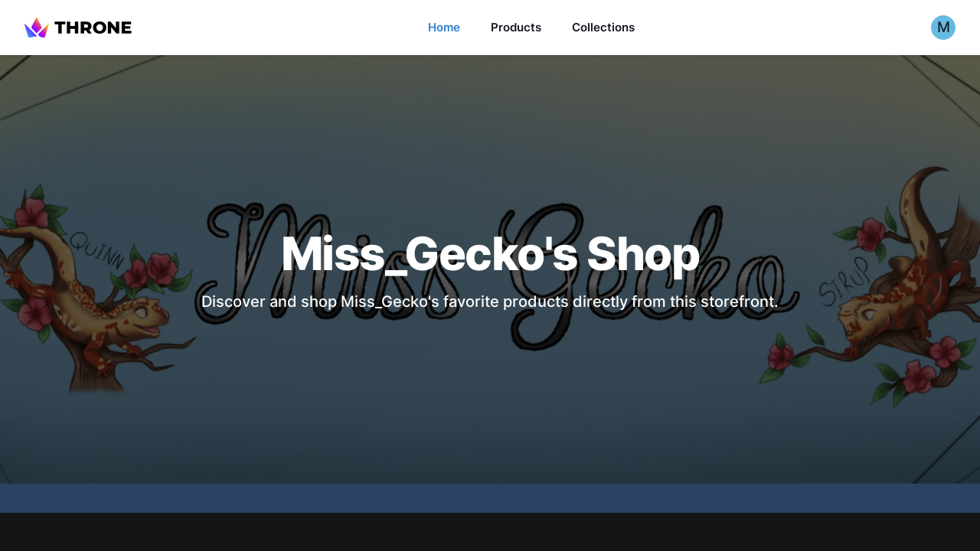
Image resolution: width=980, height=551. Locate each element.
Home (444, 27)
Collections (603, 27)
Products (516, 27)
